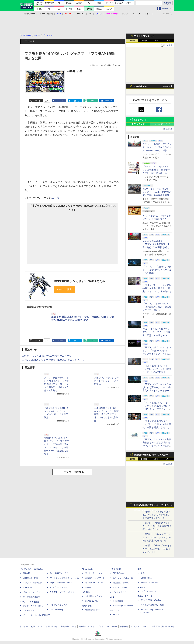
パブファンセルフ (148, 591)
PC (90, 14)
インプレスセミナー (59, 587)
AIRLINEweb (118, 573)
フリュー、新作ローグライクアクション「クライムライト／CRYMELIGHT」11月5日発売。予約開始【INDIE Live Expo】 (157, 150)
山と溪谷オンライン (94, 596)
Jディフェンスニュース (123, 578)
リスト (47, 101)
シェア (61, 101)
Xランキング (140, 120)
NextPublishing (56, 610)
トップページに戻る (72, 472)
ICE (139, 569)
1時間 (132, 41)
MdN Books (118, 601)
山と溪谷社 (87, 592)
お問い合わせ (52, 627)
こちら (55, 198)
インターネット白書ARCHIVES (36, 615)
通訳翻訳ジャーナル (121, 583)
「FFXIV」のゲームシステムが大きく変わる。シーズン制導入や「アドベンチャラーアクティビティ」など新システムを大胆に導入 (157, 391)
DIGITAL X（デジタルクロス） (63, 592)
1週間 (156, 41)
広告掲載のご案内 (68, 627)
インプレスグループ (140, 627)
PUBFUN (142, 587)
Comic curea (146, 578)
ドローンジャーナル (32, 592)
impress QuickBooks (149, 583)
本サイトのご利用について (31, 627)
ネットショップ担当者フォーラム (64, 578)
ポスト (38, 101)
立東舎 (88, 587)
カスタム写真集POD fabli (152, 605)
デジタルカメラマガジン (34, 606)
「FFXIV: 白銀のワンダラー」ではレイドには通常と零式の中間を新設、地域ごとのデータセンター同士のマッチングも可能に (157, 427)
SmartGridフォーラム (59, 573)
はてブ (77, 101)
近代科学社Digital (92, 610)
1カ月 (168, 41)
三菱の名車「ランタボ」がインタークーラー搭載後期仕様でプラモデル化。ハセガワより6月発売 (106, 414)
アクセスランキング (144, 36)
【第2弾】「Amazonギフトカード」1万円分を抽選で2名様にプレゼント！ (157, 526)
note (93, 101)
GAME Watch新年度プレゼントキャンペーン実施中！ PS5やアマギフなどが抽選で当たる (153, 506)
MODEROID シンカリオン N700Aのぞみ (79, 281)
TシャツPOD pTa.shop (151, 600)
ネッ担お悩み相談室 (32, 597)
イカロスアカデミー (121, 592)
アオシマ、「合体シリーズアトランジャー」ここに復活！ (106, 381)
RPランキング (138, 124)
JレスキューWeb (120, 587)
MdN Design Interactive (123, 606)
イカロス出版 (115, 569)
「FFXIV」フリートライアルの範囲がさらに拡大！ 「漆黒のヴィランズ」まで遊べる (157, 288)
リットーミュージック (95, 573)
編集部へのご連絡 (87, 627)
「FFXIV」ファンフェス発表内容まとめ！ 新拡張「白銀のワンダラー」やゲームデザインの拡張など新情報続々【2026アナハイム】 (157, 446)
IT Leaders (28, 587)
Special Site (140, 86)
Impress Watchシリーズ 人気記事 (151, 455)
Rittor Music (87, 569)
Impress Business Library (61, 583)
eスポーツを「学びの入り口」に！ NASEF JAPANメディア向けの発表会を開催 (157, 192)
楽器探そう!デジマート (95, 578)
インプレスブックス (59, 605)
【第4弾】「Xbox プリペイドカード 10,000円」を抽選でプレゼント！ (157, 549)
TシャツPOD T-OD (94, 583)
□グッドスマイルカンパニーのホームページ (47, 356)
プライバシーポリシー (107, 627)
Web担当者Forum (31, 578)
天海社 (144, 573)
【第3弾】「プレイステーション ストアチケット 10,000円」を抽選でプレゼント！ (157, 537)
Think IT (26, 573)
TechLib (116, 614)
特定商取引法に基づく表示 (163, 627)
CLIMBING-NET (92, 601)
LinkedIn (109, 101)
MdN (112, 597)
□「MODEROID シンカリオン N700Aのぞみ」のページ (54, 360)
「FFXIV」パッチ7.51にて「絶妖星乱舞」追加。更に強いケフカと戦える (157, 307)
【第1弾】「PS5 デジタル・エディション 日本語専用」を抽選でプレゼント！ (157, 515)
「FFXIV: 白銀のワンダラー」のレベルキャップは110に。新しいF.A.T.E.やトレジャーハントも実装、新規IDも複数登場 (157, 372)
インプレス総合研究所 (33, 583)
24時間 (144, 41)
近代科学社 (87, 606)
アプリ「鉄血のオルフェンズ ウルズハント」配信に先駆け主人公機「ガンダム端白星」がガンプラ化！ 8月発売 (57, 384)
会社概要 (124, 627)
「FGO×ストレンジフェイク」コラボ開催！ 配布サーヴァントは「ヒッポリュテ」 (157, 170)
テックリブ (114, 610)
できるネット (29, 610)
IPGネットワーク (145, 596)
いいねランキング (162, 124)
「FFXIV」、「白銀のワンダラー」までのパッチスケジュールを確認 (157, 270)
